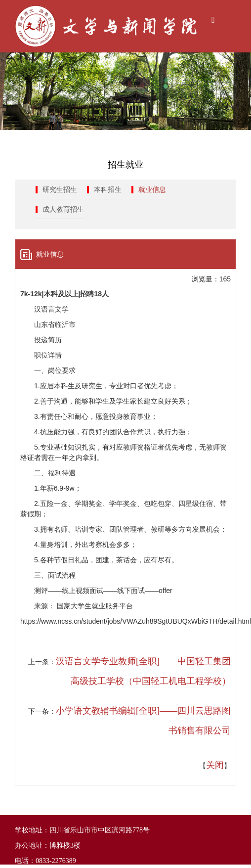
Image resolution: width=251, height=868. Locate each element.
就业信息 (152, 190)
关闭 (215, 765)
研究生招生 (60, 190)
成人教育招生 (63, 209)
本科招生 (108, 190)
